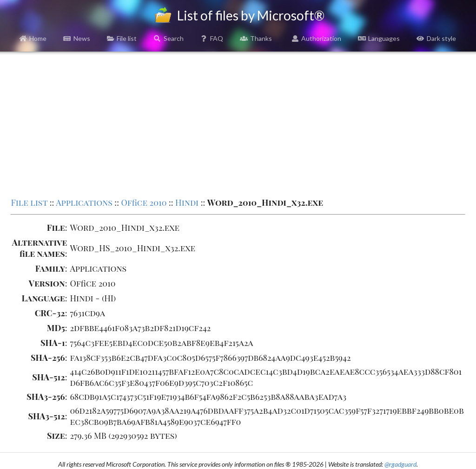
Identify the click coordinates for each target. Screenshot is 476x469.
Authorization (317, 38)
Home (33, 38)
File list (122, 38)
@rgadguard (400, 464)
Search (169, 38)
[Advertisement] (238, 124)
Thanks (256, 38)
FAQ (212, 38)
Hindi (187, 202)
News (77, 38)
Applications (84, 202)
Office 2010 (144, 202)
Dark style (436, 38)
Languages (379, 38)
